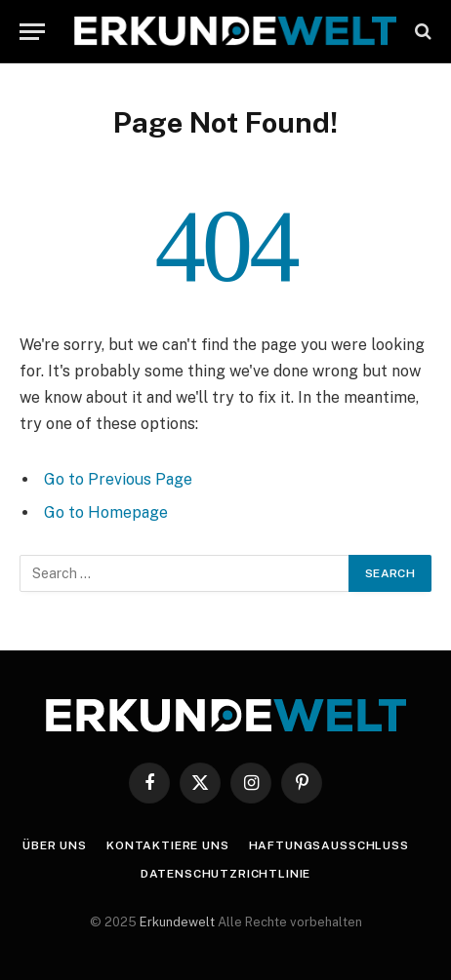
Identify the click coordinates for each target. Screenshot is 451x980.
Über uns (55, 845)
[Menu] (32, 32)
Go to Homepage (106, 512)
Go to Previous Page (118, 479)
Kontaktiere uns (168, 845)
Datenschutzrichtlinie (226, 874)
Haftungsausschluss (329, 845)
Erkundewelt (179, 922)
